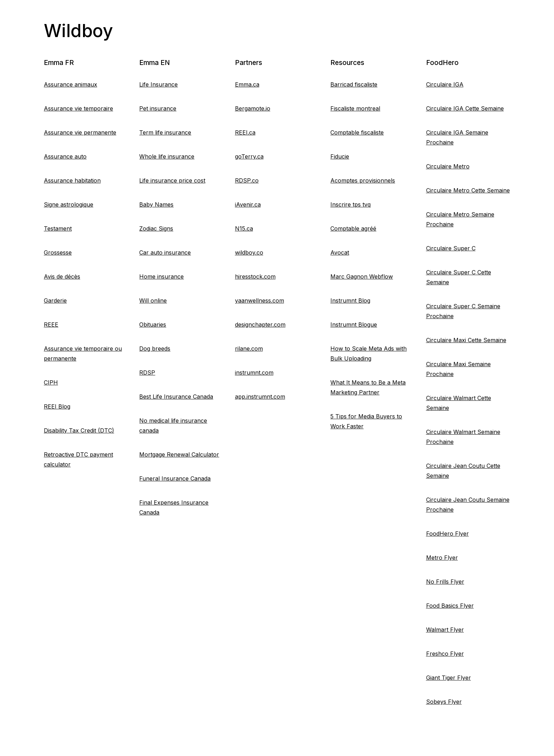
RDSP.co (247, 180)
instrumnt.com (254, 373)
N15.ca (244, 228)
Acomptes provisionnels (363, 180)
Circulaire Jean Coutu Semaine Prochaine (468, 505)
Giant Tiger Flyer (449, 678)
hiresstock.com (255, 276)
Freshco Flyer (445, 654)
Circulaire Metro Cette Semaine (468, 190)
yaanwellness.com (260, 300)
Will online (153, 300)
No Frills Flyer (445, 582)
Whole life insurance (167, 156)
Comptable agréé (353, 228)
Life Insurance (158, 84)
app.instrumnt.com (260, 397)
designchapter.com (260, 325)
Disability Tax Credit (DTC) (79, 430)
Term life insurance (165, 132)
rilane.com (249, 349)
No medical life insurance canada (173, 425)
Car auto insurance (165, 252)
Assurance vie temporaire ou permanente (83, 353)
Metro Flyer (442, 558)
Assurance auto (65, 156)
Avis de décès (62, 276)
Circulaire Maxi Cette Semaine (466, 340)
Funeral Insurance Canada (175, 478)
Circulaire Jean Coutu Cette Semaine (463, 471)
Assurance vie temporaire (78, 108)
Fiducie (340, 156)
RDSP (147, 373)
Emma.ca (247, 84)
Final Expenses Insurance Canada (174, 507)
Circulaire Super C (451, 248)
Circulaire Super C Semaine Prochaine (463, 311)
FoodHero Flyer (447, 534)
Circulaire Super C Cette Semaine (459, 277)
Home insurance (161, 276)
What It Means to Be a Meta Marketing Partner (368, 387)
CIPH (51, 382)
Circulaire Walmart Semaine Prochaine (463, 437)
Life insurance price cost (172, 180)
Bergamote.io (253, 108)
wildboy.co (249, 252)
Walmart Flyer (445, 630)
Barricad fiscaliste (354, 84)
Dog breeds (155, 349)
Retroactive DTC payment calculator (78, 459)
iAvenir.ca (248, 204)
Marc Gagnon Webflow (362, 276)
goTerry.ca (249, 156)
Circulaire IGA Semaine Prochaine (457, 137)
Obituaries (153, 325)
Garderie (55, 300)
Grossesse (58, 252)
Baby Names (156, 204)
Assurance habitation (72, 180)
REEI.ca (245, 132)
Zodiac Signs (156, 228)
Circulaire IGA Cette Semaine (465, 108)
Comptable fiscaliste (357, 132)
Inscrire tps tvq (350, 204)
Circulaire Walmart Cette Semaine (459, 403)
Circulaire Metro (448, 166)
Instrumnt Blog (350, 300)
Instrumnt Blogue (354, 325)
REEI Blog (57, 406)
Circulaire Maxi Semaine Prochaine (458, 369)
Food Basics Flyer (450, 606)
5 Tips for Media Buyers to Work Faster (366, 421)
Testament (58, 228)
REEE (51, 325)
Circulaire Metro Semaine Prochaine (460, 219)
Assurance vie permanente (80, 132)
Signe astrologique (69, 204)
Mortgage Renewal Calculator (179, 454)
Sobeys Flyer (444, 702)
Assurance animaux (70, 84)
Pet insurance (158, 108)
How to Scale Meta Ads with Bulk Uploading (369, 353)
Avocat (340, 252)
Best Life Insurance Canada (176, 397)
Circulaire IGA (445, 84)
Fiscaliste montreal (355, 108)
